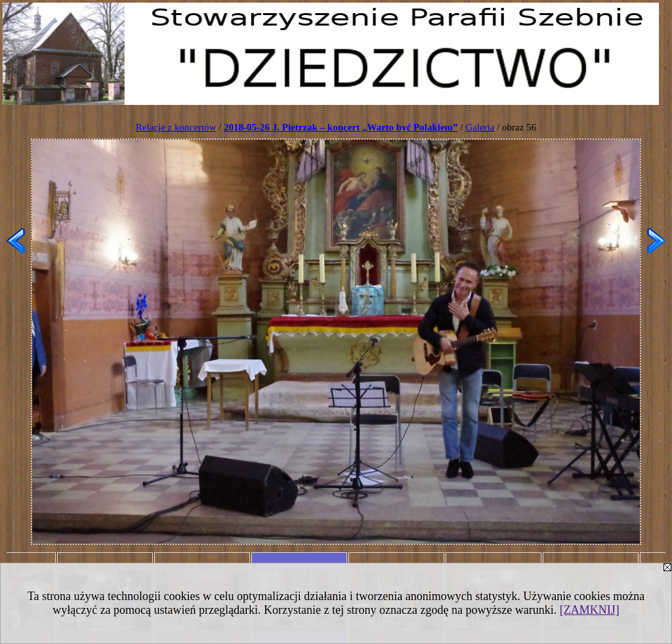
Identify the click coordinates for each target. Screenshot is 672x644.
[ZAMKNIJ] (590, 610)
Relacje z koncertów (176, 127)
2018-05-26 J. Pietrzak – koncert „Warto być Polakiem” (341, 127)
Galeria (480, 127)
